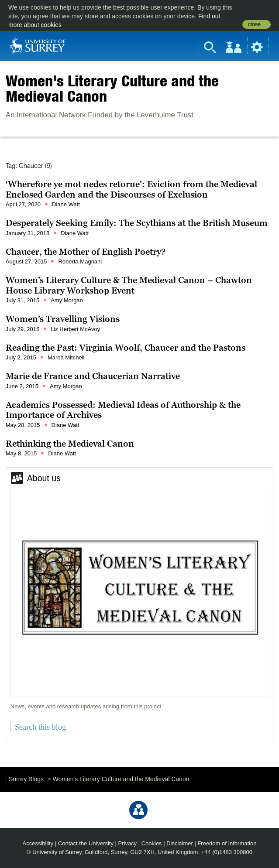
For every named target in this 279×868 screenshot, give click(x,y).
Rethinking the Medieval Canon (70, 444)
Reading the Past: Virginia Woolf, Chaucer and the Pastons (126, 348)
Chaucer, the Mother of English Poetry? (86, 252)
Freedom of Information (227, 843)
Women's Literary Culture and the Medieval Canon (112, 88)
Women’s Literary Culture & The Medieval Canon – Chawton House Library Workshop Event (129, 285)
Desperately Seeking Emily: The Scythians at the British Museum (137, 223)
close (254, 24)
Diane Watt (66, 204)
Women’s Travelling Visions (63, 319)
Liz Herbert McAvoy (75, 329)
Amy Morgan (67, 300)
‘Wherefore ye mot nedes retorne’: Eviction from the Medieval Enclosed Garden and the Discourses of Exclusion (131, 189)
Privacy (128, 843)
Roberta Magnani (80, 261)
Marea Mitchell (66, 357)
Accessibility (38, 843)
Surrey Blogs (26, 779)
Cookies (152, 843)
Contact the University (86, 843)
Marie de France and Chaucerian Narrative (93, 376)
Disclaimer (180, 843)
